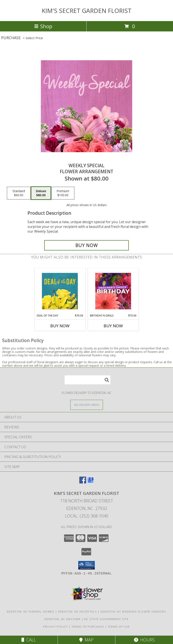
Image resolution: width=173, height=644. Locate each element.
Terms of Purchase (88, 627)
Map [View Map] (86, 640)
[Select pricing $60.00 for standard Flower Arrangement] (19, 193)
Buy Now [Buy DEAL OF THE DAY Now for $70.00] (60, 326)
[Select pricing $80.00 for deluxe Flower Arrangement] (41, 193)
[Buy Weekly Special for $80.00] (86, 245)
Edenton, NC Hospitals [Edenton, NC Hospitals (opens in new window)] (77, 612)
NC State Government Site (106, 619)
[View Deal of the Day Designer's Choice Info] (60, 291)
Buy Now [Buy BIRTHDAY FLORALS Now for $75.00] (113, 326)
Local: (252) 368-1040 (87, 516)
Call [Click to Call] (29, 640)
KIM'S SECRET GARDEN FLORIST (87, 11)
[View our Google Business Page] (90, 482)
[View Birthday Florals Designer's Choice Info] (113, 291)
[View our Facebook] (83, 482)
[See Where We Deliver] (87, 405)
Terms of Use (119, 627)
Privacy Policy (56, 627)
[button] (86, 565)
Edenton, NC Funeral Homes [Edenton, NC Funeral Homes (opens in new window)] (31, 612)
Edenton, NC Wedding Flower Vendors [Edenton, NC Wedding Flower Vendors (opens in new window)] (133, 612)
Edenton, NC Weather (63, 619)
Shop (43, 26)
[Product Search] (87, 380)
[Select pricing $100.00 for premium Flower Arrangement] (63, 193)
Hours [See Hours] (144, 640)
